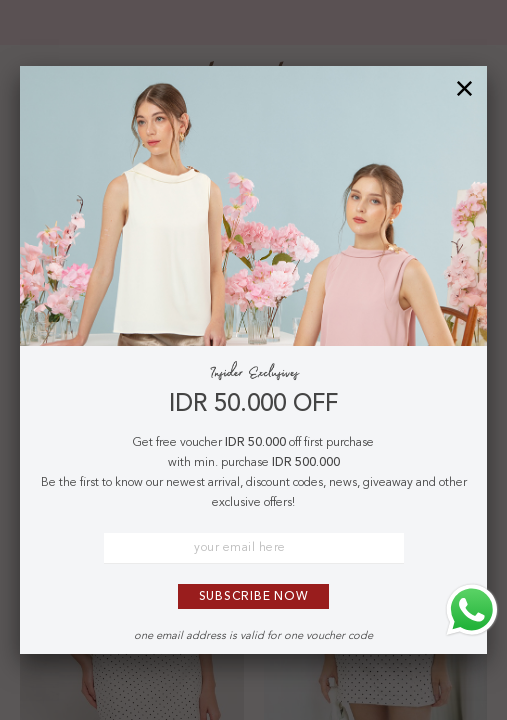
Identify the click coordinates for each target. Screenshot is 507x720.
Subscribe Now (254, 597)
